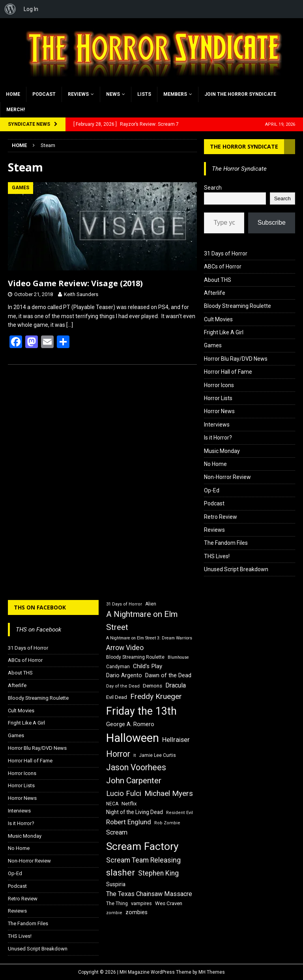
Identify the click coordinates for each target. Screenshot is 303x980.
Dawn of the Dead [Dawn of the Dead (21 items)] (168, 675)
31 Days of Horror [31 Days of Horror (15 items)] (124, 604)
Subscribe (272, 223)
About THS (218, 280)
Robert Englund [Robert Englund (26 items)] (129, 822)
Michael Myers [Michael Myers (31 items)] (169, 793)
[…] (70, 325)
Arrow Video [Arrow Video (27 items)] (125, 648)
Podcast (44, 94)
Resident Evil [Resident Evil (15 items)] (180, 813)
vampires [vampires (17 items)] (141, 903)
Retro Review (221, 517)
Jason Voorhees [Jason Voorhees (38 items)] (136, 767)
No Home (215, 464)
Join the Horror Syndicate (240, 94)
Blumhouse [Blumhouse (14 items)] (178, 657)
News (113, 94)
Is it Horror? (218, 438)
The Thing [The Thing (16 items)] (117, 904)
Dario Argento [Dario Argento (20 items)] (124, 675)
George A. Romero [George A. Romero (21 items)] (130, 724)
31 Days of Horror (226, 253)
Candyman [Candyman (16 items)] (118, 667)
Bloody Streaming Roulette (238, 306)
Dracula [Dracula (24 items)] (176, 685)
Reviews (78, 94)
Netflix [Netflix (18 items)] (129, 804)
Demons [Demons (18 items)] (152, 686)
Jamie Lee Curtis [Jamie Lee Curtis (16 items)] (157, 755)
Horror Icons (219, 385)
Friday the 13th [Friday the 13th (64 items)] (141, 711)
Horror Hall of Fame (228, 372)
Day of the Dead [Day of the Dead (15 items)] (123, 686)
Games (213, 345)
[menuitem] (10, 9)
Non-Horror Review (227, 477)
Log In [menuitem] (31, 9)
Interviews (217, 425)
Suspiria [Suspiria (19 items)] (116, 884)
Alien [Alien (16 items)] (151, 604)
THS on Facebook (40, 607)
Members (175, 94)
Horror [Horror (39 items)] (118, 754)
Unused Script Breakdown (236, 569)
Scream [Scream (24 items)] (117, 832)
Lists (144, 94)
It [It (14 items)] (135, 755)
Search (213, 188)
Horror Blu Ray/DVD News (236, 359)
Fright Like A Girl (224, 332)
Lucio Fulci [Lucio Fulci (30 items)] (124, 794)
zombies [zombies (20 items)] (137, 912)
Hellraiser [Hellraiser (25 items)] (176, 740)
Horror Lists (218, 398)
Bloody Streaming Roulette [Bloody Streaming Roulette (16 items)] (135, 657)
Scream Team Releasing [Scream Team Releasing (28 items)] (143, 860)
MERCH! (16, 110)
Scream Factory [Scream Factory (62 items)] (142, 846)
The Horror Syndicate (244, 146)
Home (13, 94)
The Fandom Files (226, 543)
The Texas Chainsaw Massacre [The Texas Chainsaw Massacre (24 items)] (149, 894)
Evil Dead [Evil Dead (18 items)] (117, 697)
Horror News (219, 411)
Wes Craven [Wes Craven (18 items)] (169, 903)
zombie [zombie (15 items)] (114, 913)
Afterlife (215, 293)
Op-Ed (212, 490)
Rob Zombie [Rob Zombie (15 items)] (167, 823)
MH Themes (212, 972)
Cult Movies (218, 319)
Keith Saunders (81, 294)
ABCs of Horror (223, 266)
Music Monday (222, 451)
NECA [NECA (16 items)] (112, 804)
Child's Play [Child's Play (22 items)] (148, 666)
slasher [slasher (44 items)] (121, 873)
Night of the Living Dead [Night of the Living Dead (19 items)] (135, 812)
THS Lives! (217, 556)
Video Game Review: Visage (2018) (75, 283)
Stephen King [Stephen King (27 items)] (158, 873)
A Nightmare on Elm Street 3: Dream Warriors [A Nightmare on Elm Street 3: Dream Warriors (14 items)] (149, 638)
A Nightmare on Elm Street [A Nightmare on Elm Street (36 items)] (142, 621)
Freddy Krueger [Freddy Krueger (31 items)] (156, 696)
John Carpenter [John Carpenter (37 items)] (134, 781)
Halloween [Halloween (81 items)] (133, 738)
